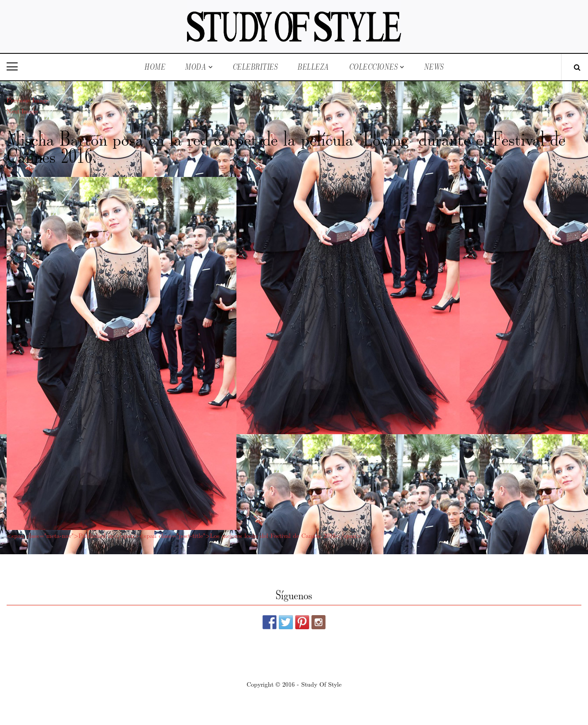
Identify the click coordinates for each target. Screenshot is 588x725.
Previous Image (28, 100)
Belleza (313, 67)
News (434, 67)
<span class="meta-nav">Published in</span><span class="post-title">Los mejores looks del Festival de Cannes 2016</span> (184, 535)
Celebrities (255, 67)
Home (155, 67)
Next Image (22, 111)
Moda (195, 67)
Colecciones (373, 67)
